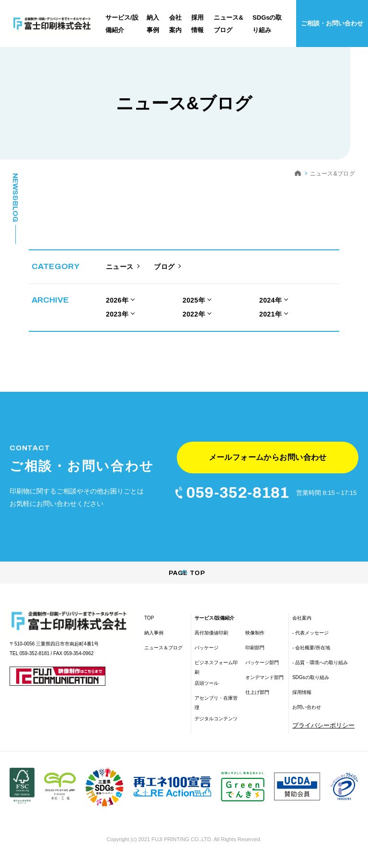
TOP (149, 625)
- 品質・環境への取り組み (320, 670)
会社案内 (302, 625)
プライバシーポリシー (323, 733)
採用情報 (302, 699)
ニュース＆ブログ (163, 655)
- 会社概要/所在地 (311, 655)
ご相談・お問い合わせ (332, 23)
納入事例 (154, 640)
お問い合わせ (307, 714)
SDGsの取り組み (311, 685)
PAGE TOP (184, 580)
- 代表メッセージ (310, 640)
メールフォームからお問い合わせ (268, 461)
